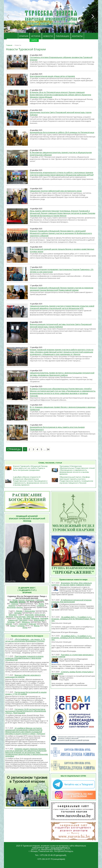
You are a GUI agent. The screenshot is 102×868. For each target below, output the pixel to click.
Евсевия (27, 618)
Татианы (11, 622)
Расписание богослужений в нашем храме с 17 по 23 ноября (26, 693)
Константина (20, 616)
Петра (19, 618)
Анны (12, 626)
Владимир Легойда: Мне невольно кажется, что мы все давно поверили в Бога (72, 584)
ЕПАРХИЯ (24, 36)
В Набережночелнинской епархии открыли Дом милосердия (72, 601)
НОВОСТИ (48, 36)
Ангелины (11, 607)
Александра (30, 611)
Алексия (32, 624)
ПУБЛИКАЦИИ (63, 36)
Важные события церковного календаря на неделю (23, 676)
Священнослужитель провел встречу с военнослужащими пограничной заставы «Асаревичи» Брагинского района (62, 374)
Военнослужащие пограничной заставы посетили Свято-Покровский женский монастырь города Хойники (61, 325)
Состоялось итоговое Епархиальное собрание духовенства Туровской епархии (61, 58)
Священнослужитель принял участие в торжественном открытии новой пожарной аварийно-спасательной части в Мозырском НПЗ (62, 307)
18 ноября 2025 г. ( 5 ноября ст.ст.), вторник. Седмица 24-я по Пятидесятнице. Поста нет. (73, 619)
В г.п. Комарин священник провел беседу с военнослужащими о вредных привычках (63, 408)
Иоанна (12, 605)
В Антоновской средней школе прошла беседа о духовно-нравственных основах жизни (62, 250)
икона (22, 600)
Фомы (41, 604)
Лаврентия (13, 620)
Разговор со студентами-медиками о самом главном (73, 656)
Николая (30, 616)
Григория (23, 620)
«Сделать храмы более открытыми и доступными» (72, 673)
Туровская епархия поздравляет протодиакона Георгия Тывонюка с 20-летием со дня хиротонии (62, 271)
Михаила (13, 615)
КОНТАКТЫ (77, 36)
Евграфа (40, 600)
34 (48, 449)
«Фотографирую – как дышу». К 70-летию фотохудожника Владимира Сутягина (25, 640)
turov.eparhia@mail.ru (60, 847)
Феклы (37, 626)
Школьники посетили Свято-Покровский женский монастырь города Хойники (61, 114)
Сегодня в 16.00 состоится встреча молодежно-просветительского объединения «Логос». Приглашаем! (26, 711)
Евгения (9, 616)
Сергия (9, 624)
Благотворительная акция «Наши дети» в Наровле (52, 76)
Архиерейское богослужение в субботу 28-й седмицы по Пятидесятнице (62, 132)
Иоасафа (14, 602)
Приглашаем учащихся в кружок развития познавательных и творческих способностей (24, 658)
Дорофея (44, 618)
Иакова (19, 611)
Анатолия (29, 615)
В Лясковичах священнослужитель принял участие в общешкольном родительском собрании (61, 154)
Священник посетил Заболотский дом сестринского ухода (56, 191)
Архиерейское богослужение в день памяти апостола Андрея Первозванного (57, 428)
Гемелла (15, 604)
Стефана (40, 605)
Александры (39, 620)
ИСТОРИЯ (36, 36)
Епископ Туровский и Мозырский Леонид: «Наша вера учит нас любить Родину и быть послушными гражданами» (30, 468)
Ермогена (30, 600)
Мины (15, 600)
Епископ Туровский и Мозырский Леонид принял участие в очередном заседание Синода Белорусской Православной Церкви (62, 289)
